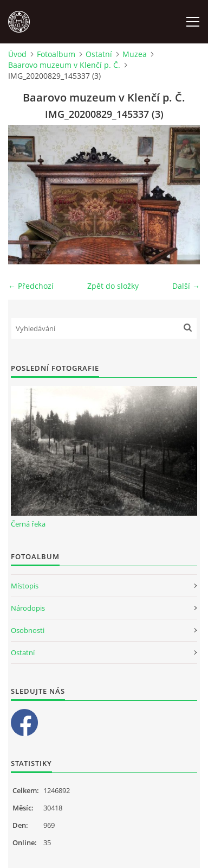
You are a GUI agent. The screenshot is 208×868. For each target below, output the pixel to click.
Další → (186, 286)
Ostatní (99, 54)
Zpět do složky (113, 286)
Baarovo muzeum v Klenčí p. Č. (64, 65)
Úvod (17, 54)
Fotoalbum (56, 54)
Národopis (28, 608)
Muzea (135, 54)
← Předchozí (31, 286)
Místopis (25, 586)
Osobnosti (28, 630)
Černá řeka (28, 524)
